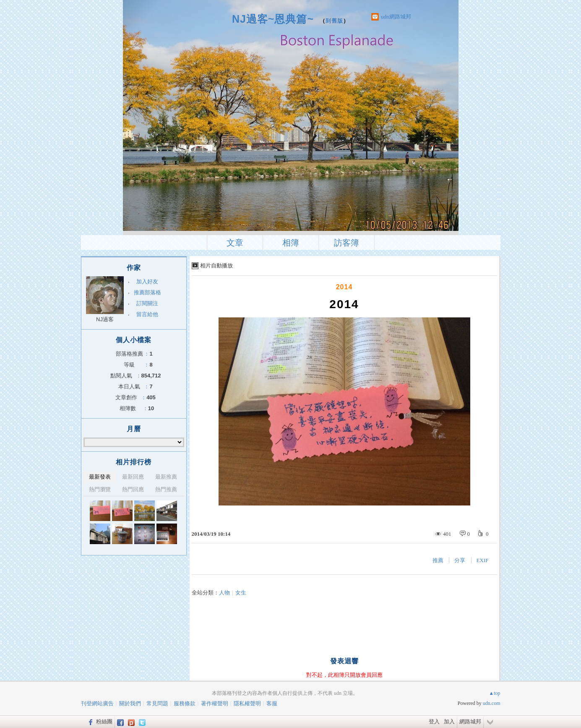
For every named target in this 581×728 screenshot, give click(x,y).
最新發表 (100, 477)
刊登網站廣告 (97, 703)
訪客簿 (347, 243)
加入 (449, 721)
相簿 (291, 243)
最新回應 (133, 477)
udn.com (492, 703)
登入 (434, 721)
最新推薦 (166, 477)
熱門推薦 (166, 489)
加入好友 (147, 282)
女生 (241, 593)
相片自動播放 (216, 266)
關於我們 (130, 703)
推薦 (438, 560)
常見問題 (157, 703)
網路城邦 (470, 721)
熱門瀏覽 (100, 489)
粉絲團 (104, 721)
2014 (344, 287)
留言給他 (147, 314)
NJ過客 (105, 319)
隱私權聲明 (247, 703)
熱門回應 (133, 489)
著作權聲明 (215, 703)
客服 (272, 703)
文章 (235, 243)
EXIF (483, 560)
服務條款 (185, 703)
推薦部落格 (147, 292)
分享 (460, 560)
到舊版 (334, 21)
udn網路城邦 (396, 17)
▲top (494, 693)
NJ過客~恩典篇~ (273, 19)
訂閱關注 (147, 303)
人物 (224, 593)
